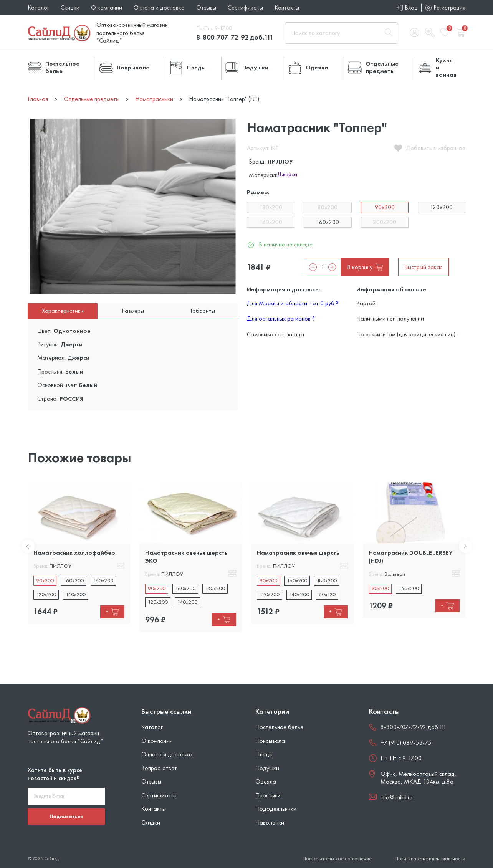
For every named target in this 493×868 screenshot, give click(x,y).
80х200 (328, 207)
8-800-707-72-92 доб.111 (235, 37)
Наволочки (270, 823)
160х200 (328, 222)
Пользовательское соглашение (337, 859)
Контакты (287, 7)
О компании (107, 7)
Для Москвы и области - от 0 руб (293, 303)
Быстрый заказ (424, 267)
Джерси (287, 175)
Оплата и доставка (159, 7)
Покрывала (270, 741)
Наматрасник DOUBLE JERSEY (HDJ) (411, 556)
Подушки (267, 768)
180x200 (103, 580)
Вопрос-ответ (159, 768)
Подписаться (66, 816)
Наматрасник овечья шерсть (298, 553)
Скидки (70, 7)
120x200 (46, 594)
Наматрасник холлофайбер (74, 553)
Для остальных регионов (281, 318)
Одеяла (266, 781)
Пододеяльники (276, 809)
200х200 (385, 222)
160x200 (74, 580)
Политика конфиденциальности (430, 859)
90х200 (385, 207)
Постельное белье (279, 727)
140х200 (271, 222)
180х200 (271, 207)
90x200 (45, 580)
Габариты (203, 311)
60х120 (327, 594)
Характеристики (63, 311)
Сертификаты (245, 7)
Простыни (268, 795)
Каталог (38, 7)
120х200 (441, 207)
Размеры (133, 311)
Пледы (264, 754)
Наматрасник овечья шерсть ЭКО (186, 556)
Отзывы (206, 7)
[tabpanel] (79, 553)
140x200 (76, 594)
